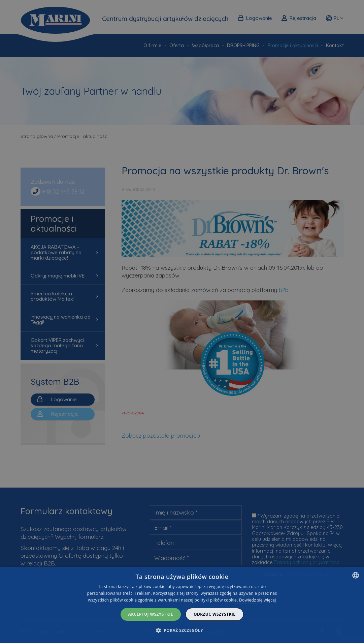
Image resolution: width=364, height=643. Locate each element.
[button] (182, 630)
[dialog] (182, 605)
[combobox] (356, 575)
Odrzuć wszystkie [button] (214, 614)
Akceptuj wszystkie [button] (151, 614)
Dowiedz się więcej (258, 600)
